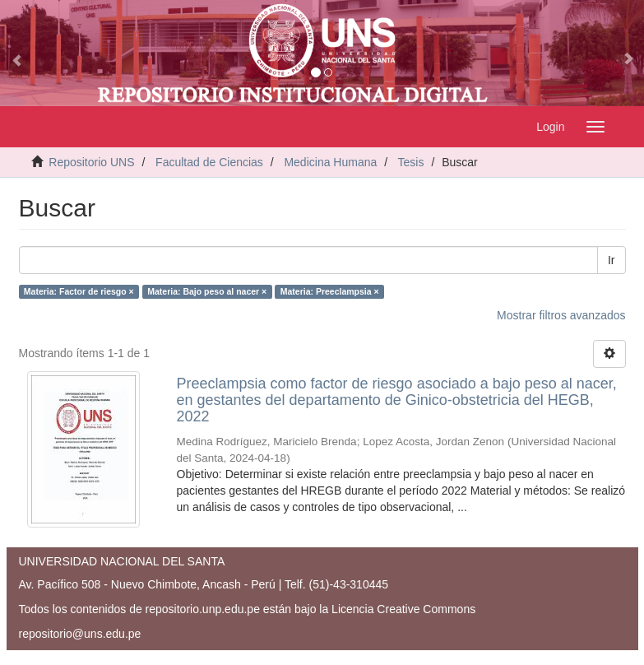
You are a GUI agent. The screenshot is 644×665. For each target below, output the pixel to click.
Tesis (411, 162)
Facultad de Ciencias (209, 162)
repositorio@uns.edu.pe (80, 634)
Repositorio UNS (91, 162)
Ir (612, 260)
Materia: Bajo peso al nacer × (207, 291)
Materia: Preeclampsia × (330, 291)
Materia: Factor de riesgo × (79, 291)
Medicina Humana (330, 162)
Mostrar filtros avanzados (561, 315)
